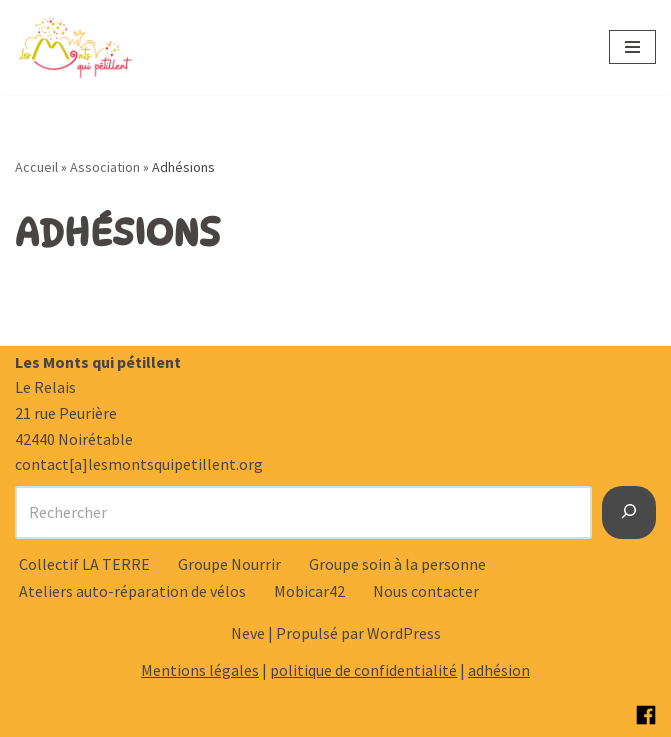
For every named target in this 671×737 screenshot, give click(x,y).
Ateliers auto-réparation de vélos (132, 591)
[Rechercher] (629, 513)
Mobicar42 (309, 591)
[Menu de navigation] (632, 47)
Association (105, 167)
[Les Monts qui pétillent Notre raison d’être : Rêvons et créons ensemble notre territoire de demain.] (75, 47)
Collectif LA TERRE (84, 564)
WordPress (404, 633)
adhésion (499, 670)
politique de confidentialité (363, 670)
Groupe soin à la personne (397, 564)
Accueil (36, 167)
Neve (248, 633)
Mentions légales (200, 670)
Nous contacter (426, 591)
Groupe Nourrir (229, 564)
